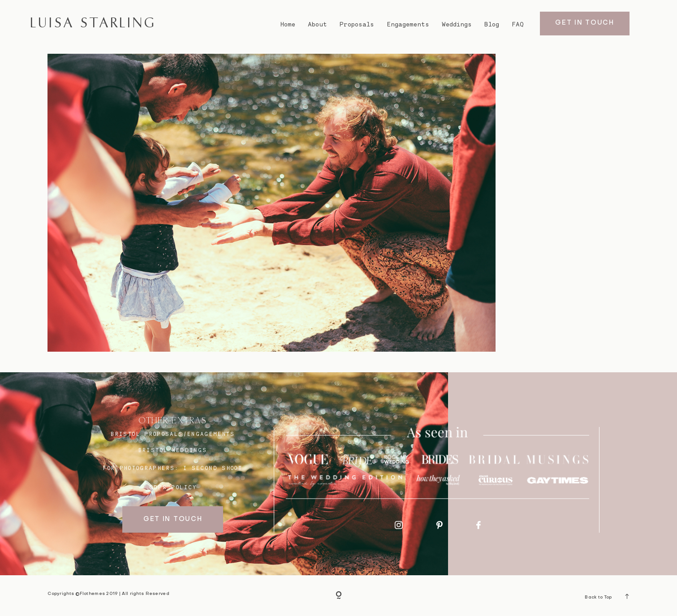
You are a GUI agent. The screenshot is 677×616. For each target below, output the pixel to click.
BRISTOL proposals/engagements (173, 434)
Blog (492, 24)
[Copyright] (339, 596)
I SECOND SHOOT (213, 468)
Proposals (357, 24)
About (317, 24)
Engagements (408, 24)
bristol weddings (173, 450)
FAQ (518, 24)
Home (288, 24)
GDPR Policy (173, 487)
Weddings (457, 24)
